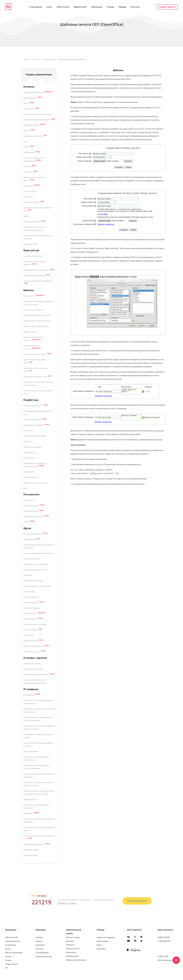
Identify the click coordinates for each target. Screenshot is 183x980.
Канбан (26, 216)
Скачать (8, 956)
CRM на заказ (63, 7)
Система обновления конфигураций (38, 553)
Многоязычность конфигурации (36, 564)
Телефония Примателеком (34, 844)
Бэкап (26, 142)
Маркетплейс (80, 7)
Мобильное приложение (76, 960)
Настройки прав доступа (33, 256)
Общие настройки (31, 641)
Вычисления (28, 431)
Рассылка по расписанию (33, 310)
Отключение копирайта (33, 534)
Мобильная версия (31, 511)
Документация (49, 60)
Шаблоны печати (30, 332)
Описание (70, 945)
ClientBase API (29, 472)
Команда (39, 937)
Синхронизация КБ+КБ (32, 420)
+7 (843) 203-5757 (164, 941)
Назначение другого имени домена (37, 586)
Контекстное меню (31, 603)
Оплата (26, 522)
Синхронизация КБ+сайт (33, 406)
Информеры (28, 197)
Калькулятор (71, 952)
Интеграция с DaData (32, 202)
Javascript (27, 442)
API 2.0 (26, 488)
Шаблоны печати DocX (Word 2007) (37, 315)
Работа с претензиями (14, 953)
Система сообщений (31, 559)
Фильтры (27, 166)
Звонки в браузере (31, 752)
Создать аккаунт (167, 7)
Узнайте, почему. (67, 903)
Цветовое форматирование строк (37, 120)
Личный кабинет (30, 191)
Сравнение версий (12, 941)
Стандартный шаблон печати (35, 354)
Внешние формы (30, 98)
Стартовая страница (31, 506)
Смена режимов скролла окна (35, 570)
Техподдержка (29, 539)
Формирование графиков (34, 425)
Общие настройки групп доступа (36, 270)
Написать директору (44, 956)
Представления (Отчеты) (33, 136)
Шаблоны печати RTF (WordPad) (36, 326)
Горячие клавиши (30, 630)
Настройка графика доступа (34, 276)
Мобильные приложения (33, 517)
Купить (8, 949)
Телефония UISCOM (31, 850)
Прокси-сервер (29, 592)
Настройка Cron (30, 452)
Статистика (28, 575)
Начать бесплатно (137, 901)
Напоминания (29, 109)
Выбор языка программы (33, 581)
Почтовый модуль (30, 619)
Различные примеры (32, 608)
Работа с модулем (30, 477)
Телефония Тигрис (31, 855)
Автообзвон (28, 814)
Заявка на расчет (73, 949)
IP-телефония (29, 695)
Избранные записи (31, 244)
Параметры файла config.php (35, 436)
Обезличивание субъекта (33, 646)
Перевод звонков (30, 800)
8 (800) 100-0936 (164, 937)
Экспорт (27, 131)
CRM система (10, 937)
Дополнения (28, 186)
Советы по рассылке (32, 652)
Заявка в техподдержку (106, 937)
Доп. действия (29, 458)
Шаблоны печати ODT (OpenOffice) (37, 321)
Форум (99, 945)
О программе (36, 7)
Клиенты (39, 941)
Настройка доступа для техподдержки (38, 281)
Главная (27, 60)
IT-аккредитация (42, 953)
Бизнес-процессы (30, 614)
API (6, 968)
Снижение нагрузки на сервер (35, 624)
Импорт (26, 147)
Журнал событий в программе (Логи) (38, 114)
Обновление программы (33, 669)
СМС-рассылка (29, 296)
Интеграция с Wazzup (32, 222)
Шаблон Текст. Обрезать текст (35, 377)
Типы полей (28, 172)
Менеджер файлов (31, 597)
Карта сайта (101, 949)
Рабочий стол (29, 500)
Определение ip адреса (32, 447)
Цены (49, 7)
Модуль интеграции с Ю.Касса (35, 483)
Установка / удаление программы (36, 675)
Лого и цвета (28, 635)
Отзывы (110, 7)
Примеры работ (72, 956)
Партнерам (97, 7)
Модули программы (31, 125)
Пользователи (29, 153)
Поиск (26, 103)
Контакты (135, 7)
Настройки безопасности (33, 92)
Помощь (123, 7)
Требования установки (32, 664)
